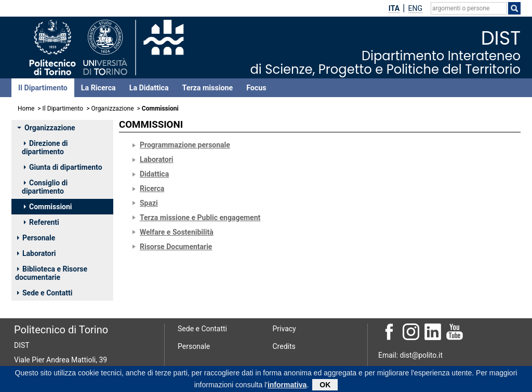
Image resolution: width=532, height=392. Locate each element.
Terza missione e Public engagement (200, 218)
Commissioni (48, 207)
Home (26, 109)
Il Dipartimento (43, 88)
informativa (287, 386)
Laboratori (37, 253)
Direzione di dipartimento (45, 147)
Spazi (149, 203)
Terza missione (208, 88)
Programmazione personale (185, 145)
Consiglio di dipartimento (45, 187)
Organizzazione (112, 109)
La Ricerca (98, 88)
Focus (256, 88)
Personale (36, 238)
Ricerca (152, 188)
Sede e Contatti (45, 293)
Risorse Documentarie (176, 247)
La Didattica (149, 88)
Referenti (42, 222)
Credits (284, 346)
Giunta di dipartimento (63, 167)
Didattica (154, 174)
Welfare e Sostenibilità (177, 232)
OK (325, 386)
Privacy (284, 329)
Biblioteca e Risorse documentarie (51, 273)
